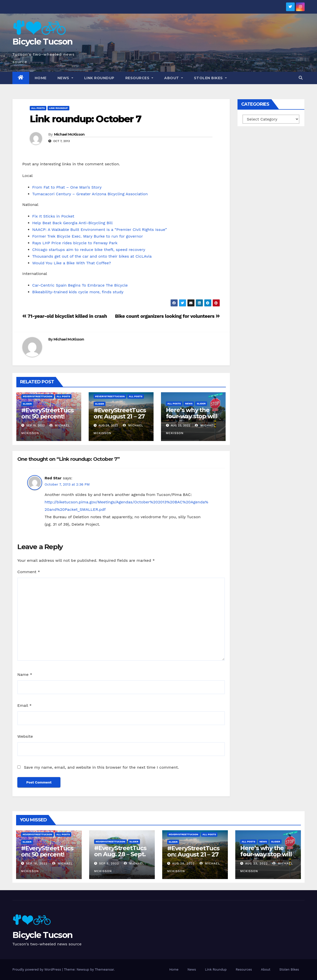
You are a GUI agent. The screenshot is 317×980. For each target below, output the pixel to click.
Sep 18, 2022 (37, 863)
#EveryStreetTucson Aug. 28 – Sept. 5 (120, 854)
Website (25, 736)
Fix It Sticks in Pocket (53, 216)
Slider (27, 404)
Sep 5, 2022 (109, 863)
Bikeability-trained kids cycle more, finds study (78, 292)
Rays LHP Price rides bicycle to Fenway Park (75, 243)
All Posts (38, 108)
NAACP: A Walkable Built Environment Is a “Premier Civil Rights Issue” (100, 230)
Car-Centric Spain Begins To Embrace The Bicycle (80, 285)
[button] (301, 78)
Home (41, 78)
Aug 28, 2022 (183, 863)
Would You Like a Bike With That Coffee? (72, 263)
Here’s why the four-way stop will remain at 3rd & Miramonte (192, 419)
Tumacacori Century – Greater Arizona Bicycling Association (90, 194)
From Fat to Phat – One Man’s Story (67, 187)
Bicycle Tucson (42, 42)
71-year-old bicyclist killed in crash (65, 316)
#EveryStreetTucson (38, 396)
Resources (139, 78)
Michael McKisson (69, 134)
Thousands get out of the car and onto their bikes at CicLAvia (92, 256)
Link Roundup (99, 78)
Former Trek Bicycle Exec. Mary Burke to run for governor (88, 236)
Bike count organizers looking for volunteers (167, 316)
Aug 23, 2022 (256, 863)
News (65, 78)
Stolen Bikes (210, 78)
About (174, 78)
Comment (29, 572)
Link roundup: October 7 (85, 119)
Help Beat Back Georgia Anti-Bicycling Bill (72, 223)
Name (25, 674)
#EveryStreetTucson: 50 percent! (47, 413)
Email (25, 705)
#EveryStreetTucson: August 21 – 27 (120, 413)
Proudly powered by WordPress (37, 969)
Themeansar (104, 969)
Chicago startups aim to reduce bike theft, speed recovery (89, 250)
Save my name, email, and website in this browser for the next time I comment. (101, 767)
